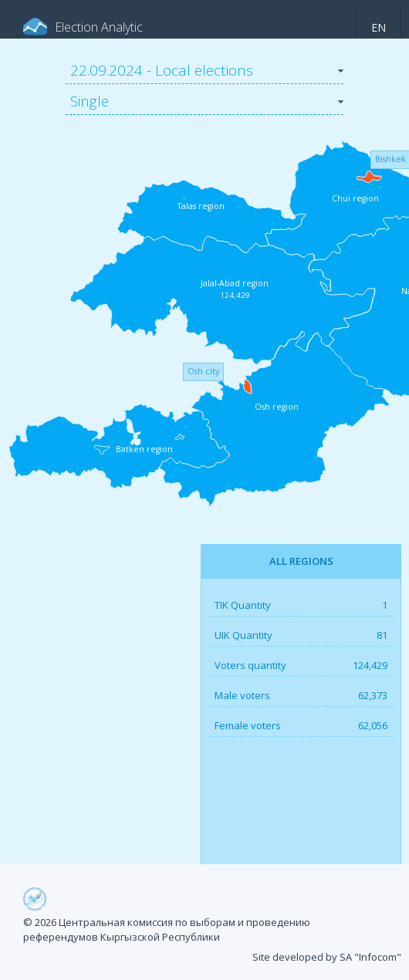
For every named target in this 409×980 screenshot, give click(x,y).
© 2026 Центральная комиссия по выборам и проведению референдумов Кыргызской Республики (167, 930)
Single (90, 101)
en (379, 27)
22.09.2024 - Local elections (162, 70)
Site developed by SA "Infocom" (327, 957)
